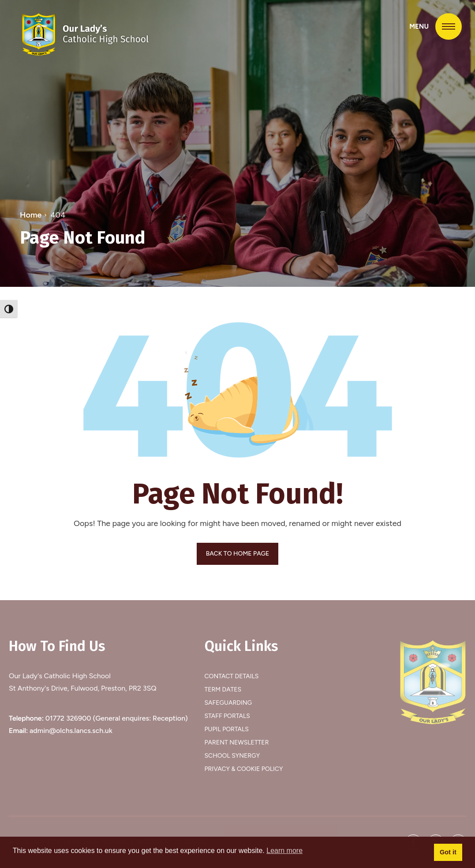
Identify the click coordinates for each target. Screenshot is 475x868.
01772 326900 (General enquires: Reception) (117, 718)
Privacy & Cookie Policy (244, 769)
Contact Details (232, 676)
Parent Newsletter (237, 742)
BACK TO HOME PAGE (238, 554)
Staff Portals (227, 716)
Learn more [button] (284, 851)
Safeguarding (228, 703)
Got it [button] (448, 852)
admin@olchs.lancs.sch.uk (71, 731)
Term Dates (223, 690)
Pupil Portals (227, 729)
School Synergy (232, 756)
